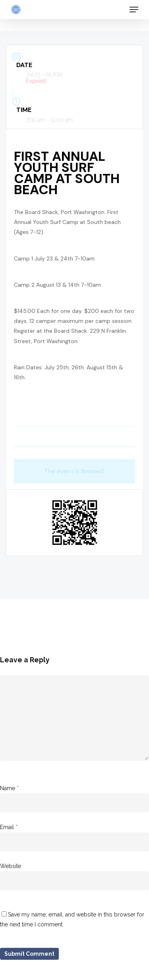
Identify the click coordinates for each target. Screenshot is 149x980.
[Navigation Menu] (134, 10)
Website (11, 866)
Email (9, 827)
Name (9, 788)
